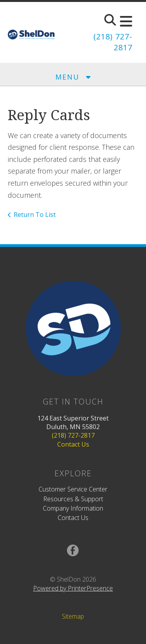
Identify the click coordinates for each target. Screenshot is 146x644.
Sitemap (73, 616)
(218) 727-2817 (73, 435)
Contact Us (73, 444)
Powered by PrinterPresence (73, 588)
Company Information (73, 508)
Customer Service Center (73, 489)
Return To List (35, 215)
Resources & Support (73, 499)
